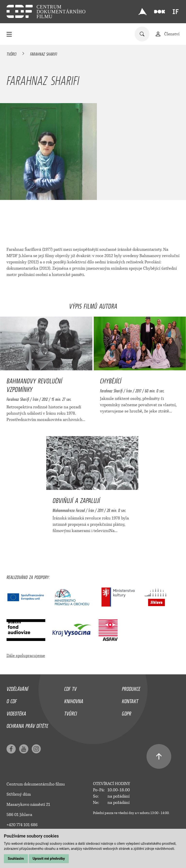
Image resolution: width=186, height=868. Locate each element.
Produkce (131, 688)
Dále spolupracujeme (26, 656)
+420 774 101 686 (22, 825)
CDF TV (70, 688)
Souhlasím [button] (16, 859)
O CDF (12, 700)
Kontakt (130, 700)
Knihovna (74, 700)
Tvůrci (12, 53)
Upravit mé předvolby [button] (49, 859)
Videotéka (16, 712)
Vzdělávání (17, 688)
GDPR (127, 712)
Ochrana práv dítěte (27, 725)
